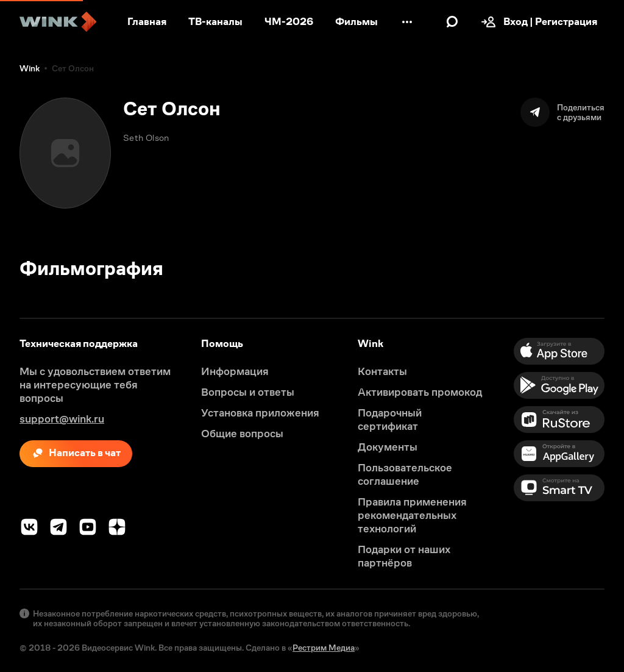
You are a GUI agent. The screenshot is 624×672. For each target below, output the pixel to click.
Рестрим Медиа (324, 648)
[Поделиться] (562, 112)
